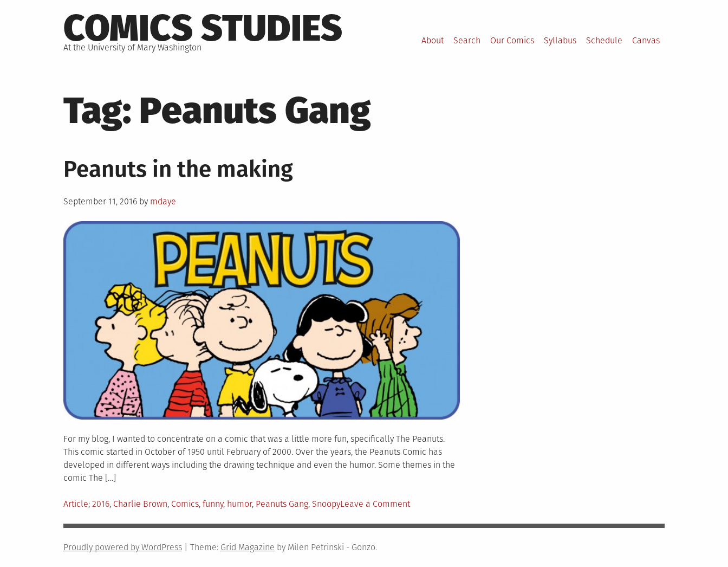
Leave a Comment (375, 504)
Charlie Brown (140, 504)
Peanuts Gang (282, 504)
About (433, 40)
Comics (185, 504)
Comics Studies (203, 28)
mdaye (163, 201)
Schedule (604, 40)
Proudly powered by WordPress (123, 547)
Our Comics (512, 40)
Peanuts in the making (178, 169)
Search (467, 40)
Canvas (646, 40)
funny (213, 504)
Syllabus (560, 40)
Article (76, 504)
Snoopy (326, 504)
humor (239, 504)
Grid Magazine (248, 547)
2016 (101, 504)
